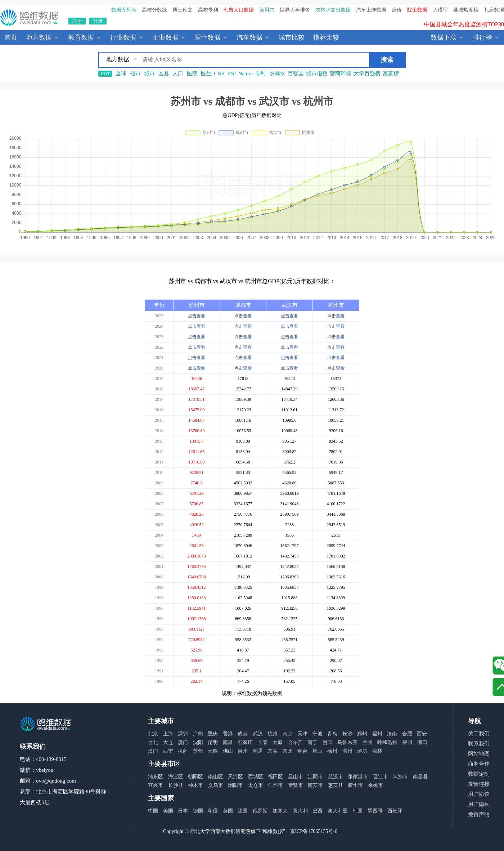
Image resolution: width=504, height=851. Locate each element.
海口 (422, 742)
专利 (260, 73)
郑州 (362, 734)
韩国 (357, 811)
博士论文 (183, 10)
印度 (213, 811)
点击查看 (197, 316)
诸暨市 (296, 785)
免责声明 (479, 814)
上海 (168, 734)
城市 (149, 73)
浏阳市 (235, 785)
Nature (245, 73)
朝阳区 (195, 777)
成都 (243, 734)
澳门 (153, 751)
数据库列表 (124, 10)
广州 (198, 734)
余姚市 (375, 785)
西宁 (168, 751)
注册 (77, 21)
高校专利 (208, 10)
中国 (153, 811)
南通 (258, 751)
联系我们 (479, 744)
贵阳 (328, 742)
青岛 (332, 734)
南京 (288, 734)
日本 (183, 811)
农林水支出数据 (333, 10)
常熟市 (400, 777)
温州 (347, 751)
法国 (243, 811)
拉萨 (183, 751)
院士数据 (417, 10)
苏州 (198, 751)
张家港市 (358, 777)
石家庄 (245, 742)
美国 (168, 811)
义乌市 (216, 785)
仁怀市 (275, 785)
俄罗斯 (260, 811)
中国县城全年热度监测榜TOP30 (464, 28)
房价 (397, 10)
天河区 (235, 777)
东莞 (273, 751)
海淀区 (176, 777)
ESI (232, 73)
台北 (153, 742)
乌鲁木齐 (347, 742)
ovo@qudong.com (56, 781)
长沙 (347, 734)
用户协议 (479, 794)
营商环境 (341, 73)
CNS (219, 73)
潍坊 (362, 751)
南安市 (315, 785)
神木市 (195, 785)
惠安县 (336, 785)
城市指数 (317, 73)
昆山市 (296, 777)
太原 (278, 742)
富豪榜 (391, 73)
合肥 (407, 734)
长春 (263, 742)
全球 (121, 73)
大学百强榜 (367, 73)
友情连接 (479, 784)
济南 (392, 734)
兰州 (368, 742)
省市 (135, 73)
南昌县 (420, 777)
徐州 (332, 751)
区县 (164, 73)
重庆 (213, 734)
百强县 (296, 73)
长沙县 (176, 785)
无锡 (213, 751)
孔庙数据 (494, 10)
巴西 (318, 811)
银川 (408, 742)
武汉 (258, 734)
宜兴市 (156, 785)
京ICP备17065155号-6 (313, 831)
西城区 (256, 777)
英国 (228, 811)
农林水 (277, 73)
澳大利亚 (338, 811)
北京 (153, 734)
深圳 (183, 734)
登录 (98, 21)
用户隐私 (479, 804)
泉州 (243, 751)
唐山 (318, 751)
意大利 (300, 811)
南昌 (228, 742)
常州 (288, 751)
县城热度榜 (466, 10)
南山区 (216, 777)
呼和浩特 (387, 742)
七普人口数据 (239, 10)
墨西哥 (375, 811)
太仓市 (256, 785)
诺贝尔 (267, 10)
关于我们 (479, 734)
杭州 (273, 734)
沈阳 (198, 742)
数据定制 (479, 774)
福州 (377, 734)
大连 (168, 742)
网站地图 (479, 754)
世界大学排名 (295, 10)
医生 (206, 73)
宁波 (318, 734)
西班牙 (395, 811)
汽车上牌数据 (371, 10)
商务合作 (479, 764)
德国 (198, 811)
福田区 (275, 777)
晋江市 (381, 777)
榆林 (377, 751)
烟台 (302, 751)
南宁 (312, 742)
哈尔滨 (295, 742)
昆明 (213, 742)
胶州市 (355, 785)
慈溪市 (336, 777)
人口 (178, 73)
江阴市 (315, 777)
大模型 (440, 10)
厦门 (183, 742)
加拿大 (280, 811)
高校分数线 (154, 10)
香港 (228, 734)
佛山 (228, 751)
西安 (422, 734)
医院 (192, 73)
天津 (302, 734)
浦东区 (156, 777)
